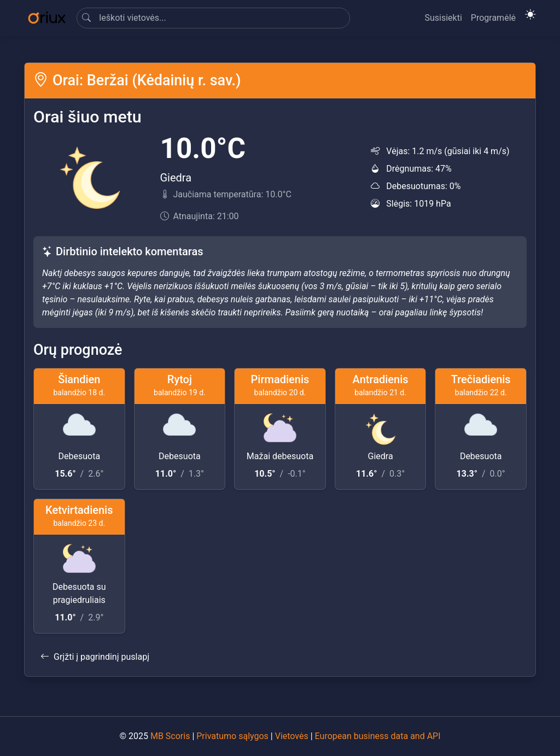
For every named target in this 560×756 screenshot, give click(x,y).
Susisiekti (443, 18)
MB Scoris (170, 736)
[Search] (213, 18)
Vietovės (292, 736)
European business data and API (378, 736)
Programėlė (493, 18)
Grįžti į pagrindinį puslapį (95, 657)
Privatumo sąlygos (232, 736)
